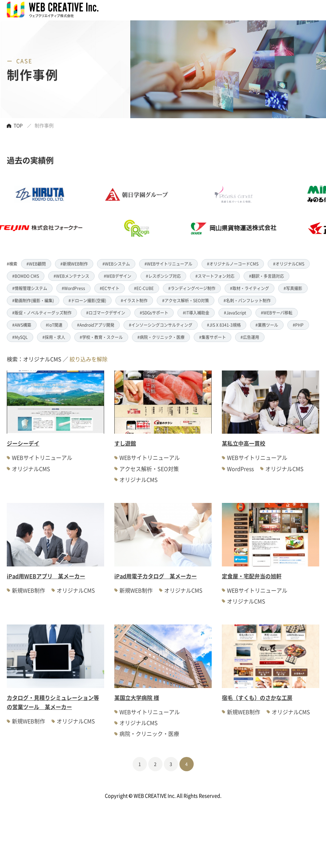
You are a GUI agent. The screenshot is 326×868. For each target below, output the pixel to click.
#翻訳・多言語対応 (266, 276)
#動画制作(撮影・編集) (33, 300)
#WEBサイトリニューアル (168, 264)
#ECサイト (110, 288)
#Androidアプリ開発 (96, 325)
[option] (148, 211)
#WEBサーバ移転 (277, 313)
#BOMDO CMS (26, 276)
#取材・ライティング (250, 288)
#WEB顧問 (36, 264)
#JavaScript (235, 313)
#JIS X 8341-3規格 (224, 325)
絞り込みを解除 (89, 359)
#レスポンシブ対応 (163, 276)
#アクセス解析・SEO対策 (186, 300)
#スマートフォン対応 (215, 276)
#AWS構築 (22, 325)
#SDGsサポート (154, 313)
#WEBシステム (116, 264)
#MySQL (20, 337)
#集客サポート (213, 337)
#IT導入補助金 (196, 313)
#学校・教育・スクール (101, 337)
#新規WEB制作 (74, 264)
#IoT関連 (54, 325)
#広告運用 (250, 337)
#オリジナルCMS (289, 264)
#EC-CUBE (144, 288)
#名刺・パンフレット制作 (247, 300)
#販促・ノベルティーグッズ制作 (42, 313)
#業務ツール (267, 325)
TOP (18, 125)
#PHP (298, 325)
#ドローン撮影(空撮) (87, 300)
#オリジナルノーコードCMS (233, 264)
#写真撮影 (293, 288)
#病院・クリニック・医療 (161, 337)
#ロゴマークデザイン (106, 313)
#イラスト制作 (134, 300)
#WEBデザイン (118, 276)
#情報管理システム (30, 288)
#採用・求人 (54, 337)
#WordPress (73, 288)
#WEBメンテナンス (71, 276)
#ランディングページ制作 (192, 288)
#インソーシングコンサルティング (161, 325)
